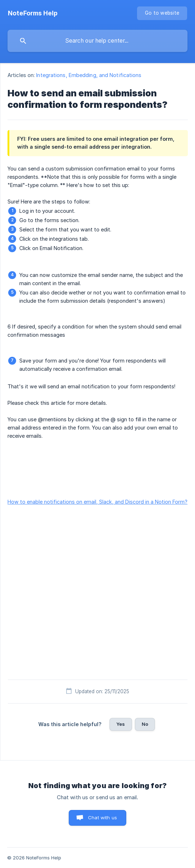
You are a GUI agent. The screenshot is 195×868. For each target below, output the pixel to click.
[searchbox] (97, 41)
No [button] (145, 724)
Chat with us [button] (103, 817)
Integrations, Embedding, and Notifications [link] (89, 75)
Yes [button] (121, 724)
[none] (33, 13)
